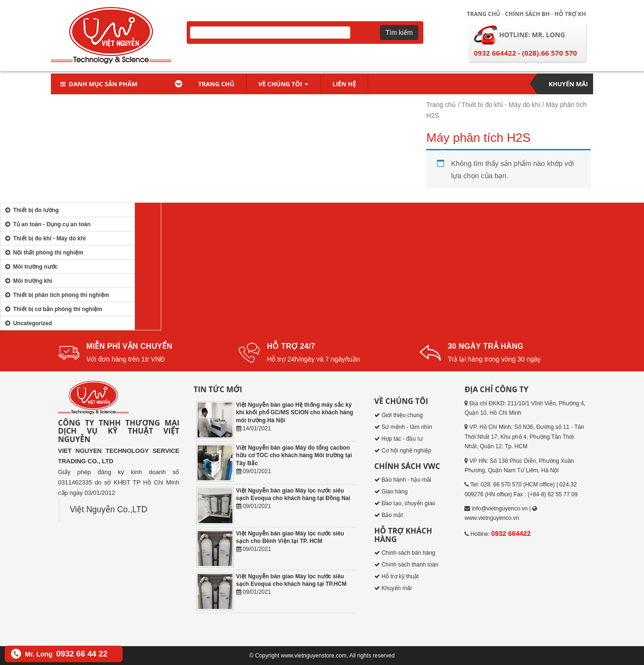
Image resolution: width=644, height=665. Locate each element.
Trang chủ (483, 14)
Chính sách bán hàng (408, 553)
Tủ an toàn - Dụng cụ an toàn (47, 224)
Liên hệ (344, 84)
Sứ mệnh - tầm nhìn (407, 427)
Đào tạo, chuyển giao (408, 503)
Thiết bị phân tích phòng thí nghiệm (56, 295)
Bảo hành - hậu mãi (406, 480)
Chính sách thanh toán (410, 565)
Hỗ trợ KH (570, 14)
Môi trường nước (30, 267)
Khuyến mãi (568, 84)
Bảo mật (392, 515)
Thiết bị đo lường (31, 210)
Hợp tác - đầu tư (402, 439)
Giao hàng (394, 492)
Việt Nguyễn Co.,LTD (108, 509)
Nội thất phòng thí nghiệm (43, 253)
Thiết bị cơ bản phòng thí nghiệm (53, 309)
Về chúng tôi (283, 84)
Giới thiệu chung (402, 415)
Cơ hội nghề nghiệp (406, 451)
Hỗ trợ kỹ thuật (400, 576)
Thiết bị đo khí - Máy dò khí (501, 105)
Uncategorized (27, 323)
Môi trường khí (28, 281)
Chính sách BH (527, 14)
